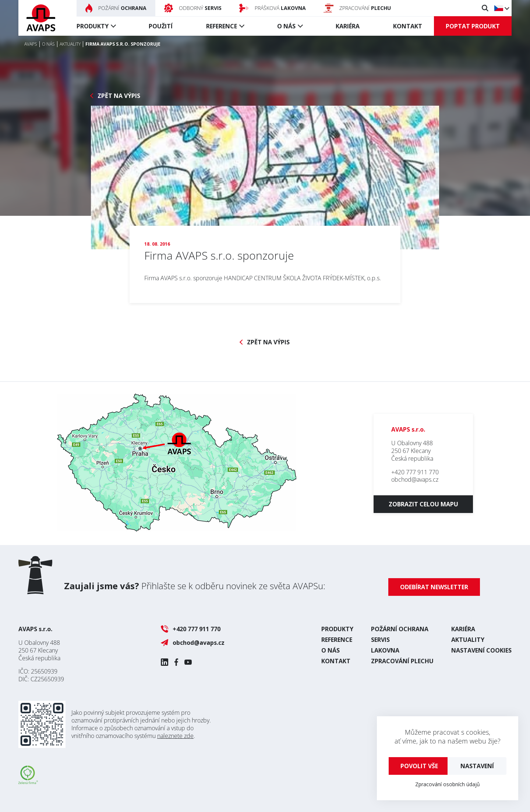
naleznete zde (175, 736)
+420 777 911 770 (415, 472)
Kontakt (408, 26)
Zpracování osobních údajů (448, 784)
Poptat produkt (473, 26)
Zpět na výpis (119, 96)
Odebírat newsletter (434, 587)
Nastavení (477, 766)
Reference (222, 26)
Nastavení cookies (481, 650)
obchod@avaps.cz (415, 479)
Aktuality (468, 640)
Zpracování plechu (402, 661)
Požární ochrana (400, 629)
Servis (380, 640)
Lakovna (385, 650)
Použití (161, 26)
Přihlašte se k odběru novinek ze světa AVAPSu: (195, 586)
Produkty (93, 26)
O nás (286, 26)
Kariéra (348, 26)
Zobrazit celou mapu (423, 504)
